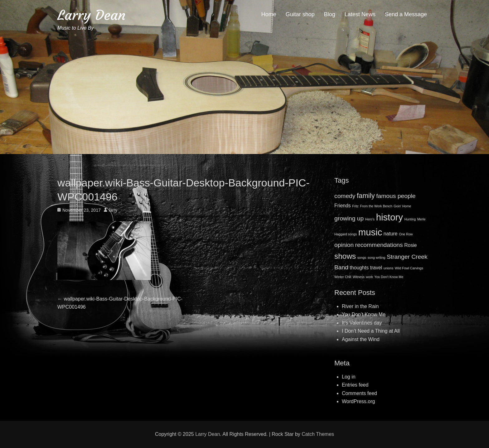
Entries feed (355, 385)
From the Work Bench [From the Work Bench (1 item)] (376, 206)
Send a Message (406, 14)
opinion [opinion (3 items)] (344, 245)
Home (269, 14)
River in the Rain (360, 306)
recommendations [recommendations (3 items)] (379, 245)
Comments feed (359, 393)
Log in (349, 377)
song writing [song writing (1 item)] (377, 258)
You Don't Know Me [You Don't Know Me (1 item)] (389, 277)
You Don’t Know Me (364, 314)
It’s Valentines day (362, 323)
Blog (330, 14)
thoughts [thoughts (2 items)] (359, 268)
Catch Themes (318, 434)
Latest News (360, 14)
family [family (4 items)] (366, 196)
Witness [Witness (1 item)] (359, 277)
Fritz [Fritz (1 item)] (355, 206)
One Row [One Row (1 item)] (406, 234)
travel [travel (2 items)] (376, 268)
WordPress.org (358, 401)
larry (113, 210)
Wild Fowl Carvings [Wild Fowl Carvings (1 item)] (409, 268)
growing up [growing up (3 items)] (349, 218)
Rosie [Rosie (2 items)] (410, 245)
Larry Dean (92, 15)
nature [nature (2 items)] (391, 234)
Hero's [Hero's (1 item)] (370, 219)
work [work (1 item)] (369, 277)
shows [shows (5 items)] (345, 256)
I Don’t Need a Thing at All (371, 331)
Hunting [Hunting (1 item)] (410, 219)
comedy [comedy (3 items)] (345, 196)
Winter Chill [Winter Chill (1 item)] (343, 277)
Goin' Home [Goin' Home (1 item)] (402, 206)
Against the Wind (361, 339)
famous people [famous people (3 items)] (396, 196)
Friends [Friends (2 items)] (343, 206)
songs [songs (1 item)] (362, 258)
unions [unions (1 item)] (388, 268)
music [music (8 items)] (370, 232)
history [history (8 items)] (390, 217)
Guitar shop (300, 14)
